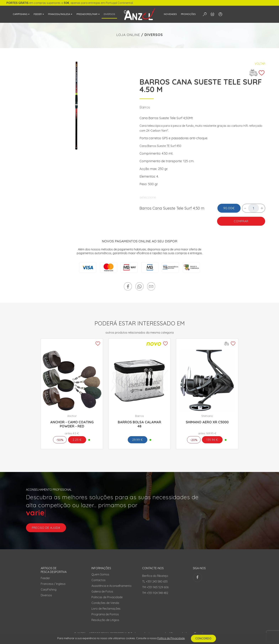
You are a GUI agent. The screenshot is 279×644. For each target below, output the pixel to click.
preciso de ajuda (46, 528)
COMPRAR (241, 221)
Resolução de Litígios (105, 620)
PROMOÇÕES (188, 14)
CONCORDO (203, 638)
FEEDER (38, 14)
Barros (145, 107)
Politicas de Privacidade (107, 597)
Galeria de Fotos (102, 591)
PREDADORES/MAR (87, 14)
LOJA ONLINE (128, 35)
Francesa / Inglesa (53, 584)
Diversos (46, 595)
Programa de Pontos (105, 614)
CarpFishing (49, 590)
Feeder (45, 578)
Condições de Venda (105, 603)
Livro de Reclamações (106, 609)
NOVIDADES (170, 14)
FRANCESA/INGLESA (59, 14)
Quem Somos (100, 574)
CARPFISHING (20, 14)
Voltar (260, 64)
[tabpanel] (77, 106)
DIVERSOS (109, 14)
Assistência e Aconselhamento (111, 586)
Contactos (98, 580)
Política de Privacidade (171, 638)
